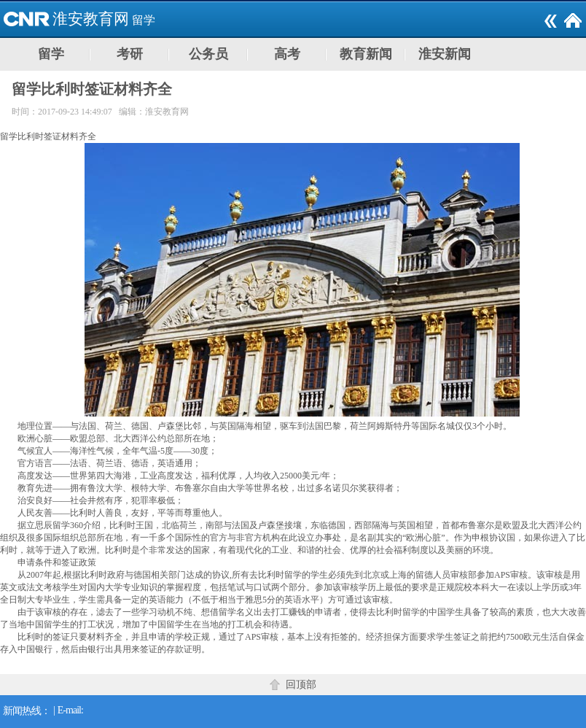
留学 (144, 20)
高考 (287, 54)
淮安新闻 (445, 54)
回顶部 (301, 685)
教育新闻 (366, 54)
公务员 (208, 54)
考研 (130, 54)
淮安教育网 (91, 19)
